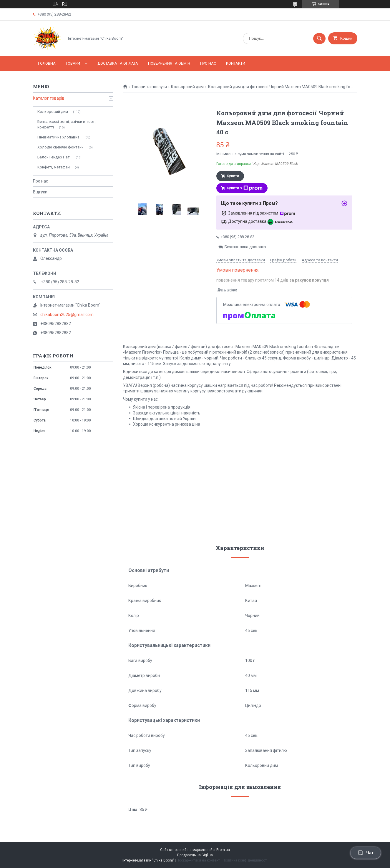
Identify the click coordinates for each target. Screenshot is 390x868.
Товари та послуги (149, 87)
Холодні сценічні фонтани (60, 147)
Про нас (208, 63)
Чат (366, 853)
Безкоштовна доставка (245, 247)
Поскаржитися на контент (198, 860)
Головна (47, 63)
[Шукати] (319, 39)
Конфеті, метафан (54, 167)
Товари (73, 63)
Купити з (245, 188)
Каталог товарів (49, 98)
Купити (233, 176)
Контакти (236, 63)
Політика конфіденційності (245, 860)
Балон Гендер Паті (54, 157)
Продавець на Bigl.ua (195, 855)
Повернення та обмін (169, 63)
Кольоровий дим (187, 87)
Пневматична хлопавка (58, 137)
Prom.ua (223, 850)
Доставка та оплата (118, 63)
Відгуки (40, 192)
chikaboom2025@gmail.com (67, 315)
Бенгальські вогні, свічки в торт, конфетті (67, 124)
